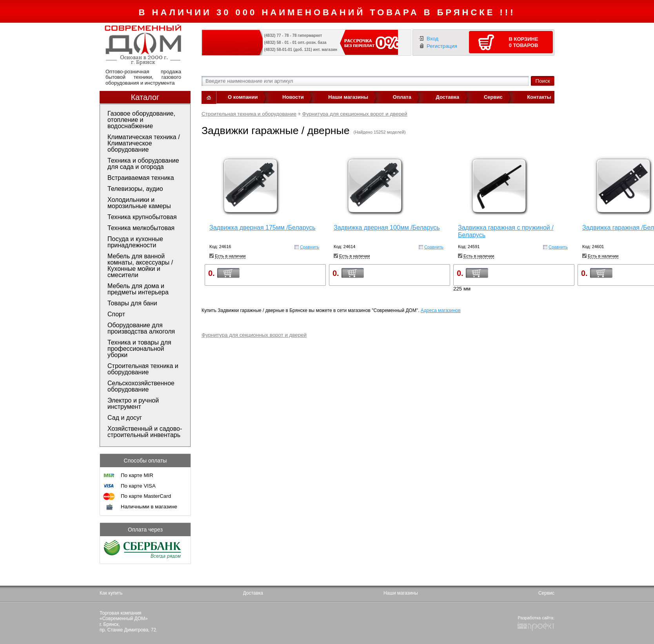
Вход (432, 39)
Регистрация (442, 46)
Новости (293, 97)
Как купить (111, 593)
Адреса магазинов (441, 310)
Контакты (539, 97)
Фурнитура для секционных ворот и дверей (355, 114)
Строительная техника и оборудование (249, 114)
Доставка (448, 97)
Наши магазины (348, 97)
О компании (243, 97)
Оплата (402, 97)
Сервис (493, 97)
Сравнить (310, 247)
